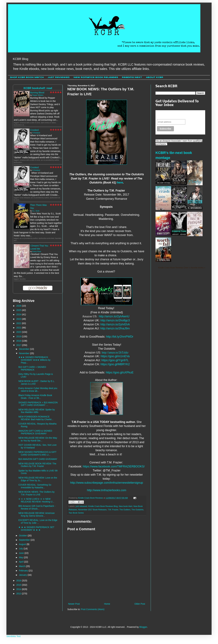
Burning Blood (37, 93)
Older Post (140, 604)
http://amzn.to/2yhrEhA (115, 324)
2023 (19, 319)
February (24, 571)
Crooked (34, 130)
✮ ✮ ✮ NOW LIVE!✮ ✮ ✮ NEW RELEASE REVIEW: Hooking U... (36, 500)
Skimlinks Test (13, 636)
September (25, 540)
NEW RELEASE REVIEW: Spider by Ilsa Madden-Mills (37, 411)
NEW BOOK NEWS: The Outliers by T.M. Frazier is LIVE (36, 493)
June (22, 553)
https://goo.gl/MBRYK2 (115, 364)
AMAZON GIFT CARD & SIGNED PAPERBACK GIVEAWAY (35, 432)
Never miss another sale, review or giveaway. (178, 115)
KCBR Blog (21, 59)
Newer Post (74, 604)
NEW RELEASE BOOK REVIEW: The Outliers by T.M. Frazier (37, 465)
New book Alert (126, 506)
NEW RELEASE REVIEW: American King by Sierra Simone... (37, 514)
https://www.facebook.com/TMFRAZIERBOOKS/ (114, 466)
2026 (19, 306)
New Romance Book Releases (96, 77)
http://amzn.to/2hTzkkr (115, 353)
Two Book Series (76, 513)
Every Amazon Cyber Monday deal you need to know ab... (38, 390)
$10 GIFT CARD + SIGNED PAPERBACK (32, 368)
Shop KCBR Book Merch (27, 77)
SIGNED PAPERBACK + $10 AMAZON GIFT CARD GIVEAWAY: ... (38, 404)
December (24, 349)
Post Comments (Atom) (93, 609)
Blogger (143, 627)
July (21, 549)
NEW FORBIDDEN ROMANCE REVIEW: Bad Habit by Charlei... (36, 418)
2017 (19, 345)
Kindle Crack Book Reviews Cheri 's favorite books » (182, 268)
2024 (19, 314)
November (24, 353)
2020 (19, 332)
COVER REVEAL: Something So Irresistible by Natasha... (35, 486)
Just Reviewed (59, 77)
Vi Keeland (36, 133)
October (23, 536)
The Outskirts (137, 510)
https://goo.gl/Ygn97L (115, 360)
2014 (19, 589)
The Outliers (125, 510)
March (22, 566)
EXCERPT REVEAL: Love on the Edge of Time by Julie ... (38, 521)
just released (81, 506)
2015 (19, 585)
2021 (19, 328)
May (21, 557)
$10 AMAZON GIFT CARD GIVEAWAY (38, 459)
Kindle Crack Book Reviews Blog (103, 506)
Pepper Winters (38, 95)
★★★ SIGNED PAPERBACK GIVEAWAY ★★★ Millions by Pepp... (34, 360)
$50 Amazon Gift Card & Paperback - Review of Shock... (37, 507)
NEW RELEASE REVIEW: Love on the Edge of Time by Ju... (38, 479)
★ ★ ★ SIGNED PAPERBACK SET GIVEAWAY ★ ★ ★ (36, 529)
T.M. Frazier (113, 510)
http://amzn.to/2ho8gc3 (115, 320)
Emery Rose (37, 252)
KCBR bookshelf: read (38, 88)
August (23, 544)
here (120, 183)
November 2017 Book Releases (92, 510)
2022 (19, 323)
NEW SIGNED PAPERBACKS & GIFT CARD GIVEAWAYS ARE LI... (37, 453)
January (23, 575)
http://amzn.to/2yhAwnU (114, 316)
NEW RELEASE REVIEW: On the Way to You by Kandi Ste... (38, 439)
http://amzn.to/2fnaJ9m (115, 328)
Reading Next (132, 77)
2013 (19, 594)
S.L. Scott (36, 211)
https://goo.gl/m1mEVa (115, 356)
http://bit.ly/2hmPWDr (120, 337)
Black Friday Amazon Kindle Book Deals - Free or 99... (35, 397)
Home (107, 604)
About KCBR (155, 77)
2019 (19, 336)
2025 (19, 310)
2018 (19, 341)
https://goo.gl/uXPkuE (120, 372)
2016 (19, 581)
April (21, 562)
